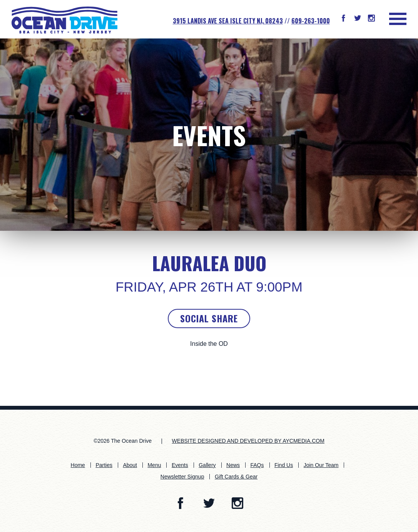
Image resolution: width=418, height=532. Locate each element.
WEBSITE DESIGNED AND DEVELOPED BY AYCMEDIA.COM (248, 441)
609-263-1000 (311, 21)
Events (209, 135)
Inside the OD (209, 344)
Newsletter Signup (182, 477)
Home (78, 465)
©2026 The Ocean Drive (123, 441)
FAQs (257, 465)
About (130, 465)
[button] (343, 19)
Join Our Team (321, 465)
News (233, 465)
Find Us (284, 465)
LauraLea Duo (209, 263)
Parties (104, 465)
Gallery (207, 465)
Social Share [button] (209, 318)
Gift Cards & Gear (236, 477)
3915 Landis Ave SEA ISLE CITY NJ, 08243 (228, 21)
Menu (154, 465)
